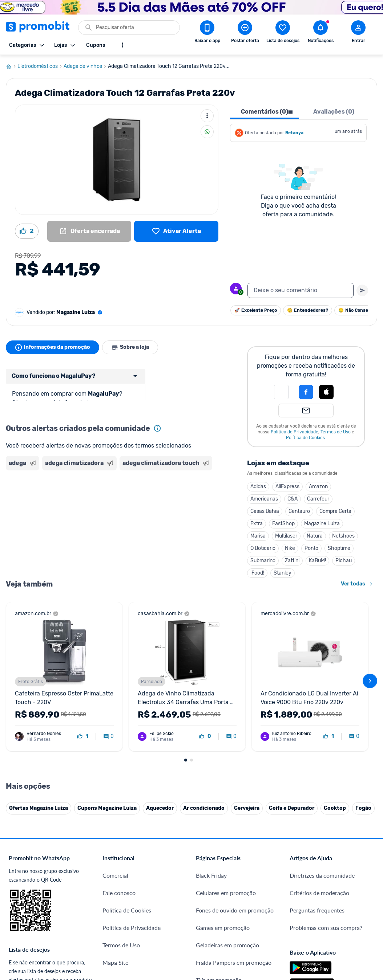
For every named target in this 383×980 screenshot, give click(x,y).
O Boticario (263, 548)
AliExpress (287, 487)
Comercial (115, 726)
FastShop (283, 524)
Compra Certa (335, 511)
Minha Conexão (123, 909)
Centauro (299, 511)
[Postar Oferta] (245, 33)
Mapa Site (115, 813)
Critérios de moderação (319, 743)
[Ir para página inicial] (12, 66)
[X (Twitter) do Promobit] (320, 876)
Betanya (294, 133)
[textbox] (301, 290)
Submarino (263, 561)
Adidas (258, 487)
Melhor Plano (120, 874)
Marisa (258, 536)
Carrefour (318, 499)
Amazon (318, 487)
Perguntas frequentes (317, 761)
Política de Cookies (305, 438)
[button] (281, 392)
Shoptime (339, 548)
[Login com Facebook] (306, 392)
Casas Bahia (265, 511)
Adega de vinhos (86, 66)
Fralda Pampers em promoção (234, 813)
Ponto (311, 548)
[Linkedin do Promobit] (361, 876)
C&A (293, 499)
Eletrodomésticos (41, 66)
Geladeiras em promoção (227, 795)
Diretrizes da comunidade (322, 726)
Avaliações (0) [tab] (334, 112)
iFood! (257, 573)
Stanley (283, 573)
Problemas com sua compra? (326, 778)
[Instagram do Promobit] (340, 876)
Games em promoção (223, 778)
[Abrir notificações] (320, 33)
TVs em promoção (219, 830)
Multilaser (286, 536)
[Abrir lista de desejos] (283, 33)
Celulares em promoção (226, 743)
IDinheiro (114, 856)
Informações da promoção (53, 347)
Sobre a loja (130, 347)
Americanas (264, 499)
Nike (290, 548)
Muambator (118, 926)
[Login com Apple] (326, 392)
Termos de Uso (336, 432)
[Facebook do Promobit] (300, 876)
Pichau (344, 561)
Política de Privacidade (295, 432)
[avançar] (370, 606)
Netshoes (343, 536)
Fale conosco (119, 743)
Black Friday (211, 726)
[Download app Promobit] (207, 33)
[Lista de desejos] (176, 231)
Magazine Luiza (322, 524)
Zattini (292, 561)
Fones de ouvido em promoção (235, 761)
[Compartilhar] (207, 132)
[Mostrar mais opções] (122, 45)
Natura (315, 536)
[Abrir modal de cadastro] (358, 33)
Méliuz (111, 891)
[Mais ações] (207, 116)
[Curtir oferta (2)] (27, 231)
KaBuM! (317, 561)
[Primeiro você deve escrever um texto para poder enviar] (362, 290)
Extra (257, 524)
